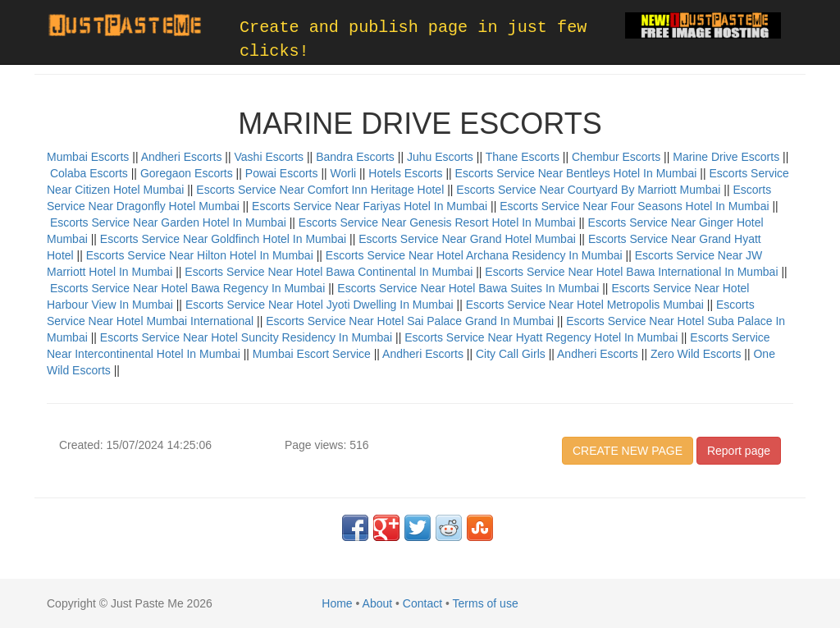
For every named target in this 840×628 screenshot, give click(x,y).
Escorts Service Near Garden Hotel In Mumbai (168, 222)
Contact (422, 603)
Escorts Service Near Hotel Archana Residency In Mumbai (474, 255)
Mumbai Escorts (88, 157)
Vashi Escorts (269, 157)
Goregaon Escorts (187, 173)
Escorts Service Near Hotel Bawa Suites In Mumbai (468, 288)
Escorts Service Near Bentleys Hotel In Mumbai (576, 173)
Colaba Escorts (89, 173)
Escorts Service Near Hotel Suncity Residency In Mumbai (246, 337)
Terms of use (486, 603)
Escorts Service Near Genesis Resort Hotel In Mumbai (437, 222)
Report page (739, 451)
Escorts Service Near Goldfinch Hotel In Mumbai (223, 239)
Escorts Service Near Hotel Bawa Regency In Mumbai (187, 288)
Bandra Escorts (355, 157)
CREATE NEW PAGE (628, 451)
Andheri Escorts (182, 157)
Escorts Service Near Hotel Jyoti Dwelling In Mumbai (320, 305)
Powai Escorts (282, 173)
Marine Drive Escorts (726, 157)
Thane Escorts (523, 157)
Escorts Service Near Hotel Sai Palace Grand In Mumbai (410, 321)
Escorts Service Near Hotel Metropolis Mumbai (585, 305)
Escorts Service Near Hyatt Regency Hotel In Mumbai (541, 337)
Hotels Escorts (405, 173)
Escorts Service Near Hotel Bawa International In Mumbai (631, 272)
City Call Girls (511, 354)
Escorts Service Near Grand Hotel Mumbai (467, 239)
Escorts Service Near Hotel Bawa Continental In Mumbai (329, 272)
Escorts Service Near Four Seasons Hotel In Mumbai (634, 206)
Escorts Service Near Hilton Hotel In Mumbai (200, 255)
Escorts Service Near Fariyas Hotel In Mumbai (370, 206)
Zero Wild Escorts (696, 354)
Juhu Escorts (440, 157)
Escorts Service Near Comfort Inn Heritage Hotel (320, 190)
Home (337, 603)
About (378, 603)
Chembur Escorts (616, 157)
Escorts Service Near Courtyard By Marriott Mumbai (588, 190)
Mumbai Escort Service (312, 354)
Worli (344, 173)
